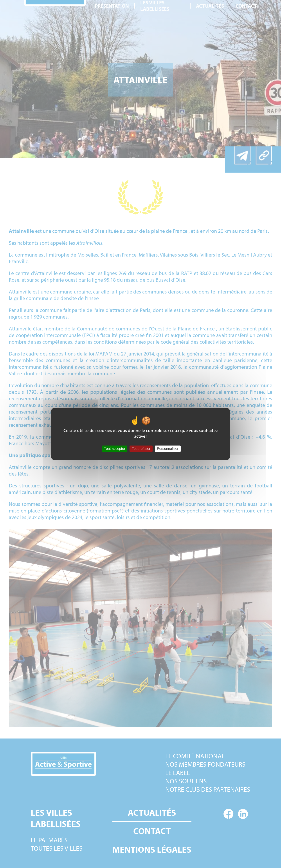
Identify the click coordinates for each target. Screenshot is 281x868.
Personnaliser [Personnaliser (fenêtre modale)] (168, 449)
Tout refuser (141, 449)
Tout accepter (115, 449)
